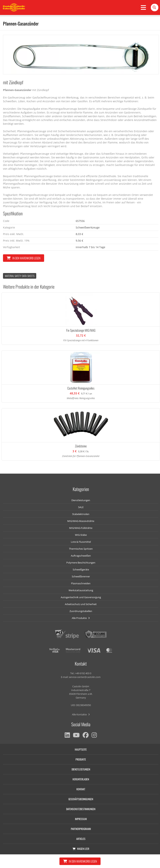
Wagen (81, 849)
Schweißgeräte (81, 569)
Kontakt (81, 789)
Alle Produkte (81, 618)
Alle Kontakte (81, 714)
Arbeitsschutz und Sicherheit (81, 604)
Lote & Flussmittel (81, 542)
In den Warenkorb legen (24, 258)
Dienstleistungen (81, 500)
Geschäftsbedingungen (81, 799)
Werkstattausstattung (81, 590)
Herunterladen (81, 779)
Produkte (81, 759)
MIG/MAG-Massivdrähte (81, 521)
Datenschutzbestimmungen (81, 809)
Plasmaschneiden (81, 583)
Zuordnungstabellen (81, 611)
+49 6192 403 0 (83, 673)
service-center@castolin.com (85, 677)
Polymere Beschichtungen (81, 563)
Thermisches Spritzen (81, 549)
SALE (81, 507)
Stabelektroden (81, 514)
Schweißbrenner (81, 576)
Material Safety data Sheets (20, 276)
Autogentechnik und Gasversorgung (81, 597)
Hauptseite (81, 749)
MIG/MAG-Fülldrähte (81, 528)
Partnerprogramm (81, 829)
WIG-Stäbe (81, 535)
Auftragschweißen (81, 556)
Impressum (81, 819)
